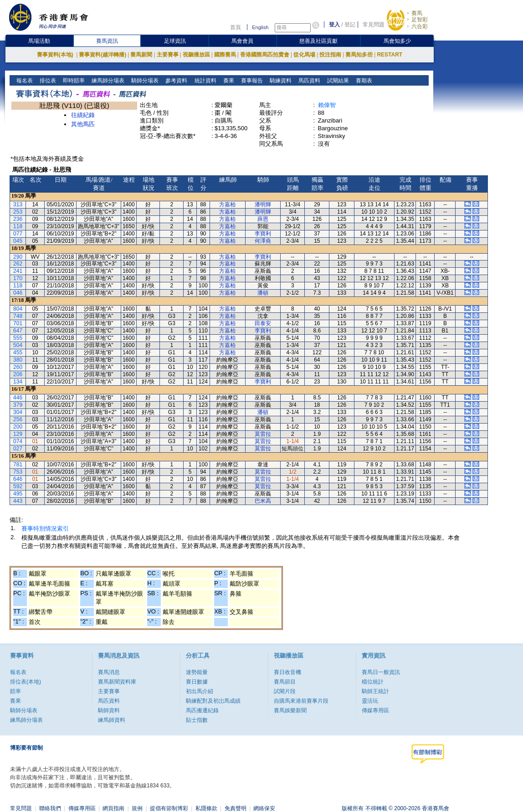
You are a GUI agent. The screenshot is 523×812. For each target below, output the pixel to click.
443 (18, 501)
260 (18, 367)
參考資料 (176, 81)
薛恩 (263, 219)
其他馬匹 (83, 124)
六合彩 (420, 26)
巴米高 (263, 501)
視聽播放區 (196, 55)
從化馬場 (304, 55)
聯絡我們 (50, 808)
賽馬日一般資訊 (381, 672)
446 (18, 398)
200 (18, 427)
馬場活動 (39, 41)
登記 (350, 25)
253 (18, 212)
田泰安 (263, 323)
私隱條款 (206, 808)
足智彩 (420, 20)
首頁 (236, 27)
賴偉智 (327, 105)
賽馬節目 (285, 682)
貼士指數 (197, 720)
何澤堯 (263, 241)
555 (18, 338)
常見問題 (374, 25)
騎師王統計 (375, 691)
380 (18, 360)
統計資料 (204, 81)
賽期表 (363, 81)
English (260, 27)
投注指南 (330, 55)
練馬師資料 (112, 720)
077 (18, 234)
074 (18, 441)
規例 (137, 808)
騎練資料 (279, 81)
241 (18, 271)
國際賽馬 (225, 55)
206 (18, 374)
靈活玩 (370, 701)
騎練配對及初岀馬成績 (213, 701)
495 (18, 494)
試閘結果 (337, 81)
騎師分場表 (144, 81)
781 (18, 465)
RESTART (390, 55)
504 (18, 345)
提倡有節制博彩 (169, 808)
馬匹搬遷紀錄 (202, 710)
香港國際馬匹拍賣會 (265, 55)
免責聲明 (236, 808)
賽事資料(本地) (56, 55)
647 (18, 331)
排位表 (47, 81)
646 (18, 479)
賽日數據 (197, 682)
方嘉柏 (227, 204)
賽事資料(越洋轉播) (103, 55)
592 (18, 486)
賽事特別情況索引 (45, 529)
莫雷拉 (263, 434)
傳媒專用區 (375, 710)
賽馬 (417, 13)
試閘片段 (285, 691)
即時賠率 (73, 81)
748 (18, 316)
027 (18, 449)
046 (18, 293)
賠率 (15, 691)
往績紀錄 (83, 115)
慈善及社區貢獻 (318, 41)
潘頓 (263, 293)
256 (18, 419)
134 (18, 382)
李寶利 (263, 234)
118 (18, 226)
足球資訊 (175, 41)
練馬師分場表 (107, 81)
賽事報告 (251, 81)
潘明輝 (263, 204)
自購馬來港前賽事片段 (301, 701)
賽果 (228, 81)
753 (18, 472)
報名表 (24, 81)
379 (18, 405)
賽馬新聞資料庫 (117, 682)
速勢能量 (197, 672)
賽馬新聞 (141, 55)
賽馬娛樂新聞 (290, 710)
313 (18, 204)
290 (18, 257)
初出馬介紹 (200, 691)
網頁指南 (113, 808)
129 (18, 434)
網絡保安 (264, 808)
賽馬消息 (109, 672)
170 (18, 278)
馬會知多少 (397, 41)
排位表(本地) (26, 682)
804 (18, 309)
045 (18, 241)
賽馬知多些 (359, 55)
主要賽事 (168, 55)
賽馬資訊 (107, 41)
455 (18, 352)
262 (18, 264)
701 (18, 323)
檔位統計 (373, 682)
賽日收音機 (287, 672)
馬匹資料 (308, 81)
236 (18, 219)
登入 (334, 25)
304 (18, 412)
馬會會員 (242, 41)
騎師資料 (109, 710)
